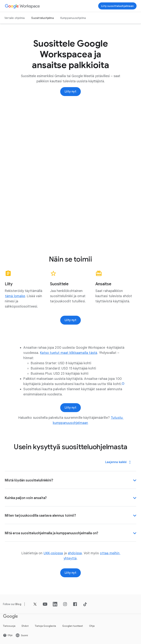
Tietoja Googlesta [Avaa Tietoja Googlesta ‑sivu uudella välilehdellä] (45, 626)
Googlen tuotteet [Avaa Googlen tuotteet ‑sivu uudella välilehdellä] (73, 626)
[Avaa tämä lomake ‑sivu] (15, 296)
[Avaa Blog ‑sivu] (18, 604)
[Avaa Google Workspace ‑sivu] (23, 6)
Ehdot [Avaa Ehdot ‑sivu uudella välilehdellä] (25, 626)
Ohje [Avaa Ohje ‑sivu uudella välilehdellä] (92, 626)
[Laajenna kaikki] (118, 462)
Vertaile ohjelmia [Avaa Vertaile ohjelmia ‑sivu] (15, 18)
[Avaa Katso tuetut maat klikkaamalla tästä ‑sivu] (69, 353)
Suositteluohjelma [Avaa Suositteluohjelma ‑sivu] (42, 18)
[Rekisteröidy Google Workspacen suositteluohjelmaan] (117, 6)
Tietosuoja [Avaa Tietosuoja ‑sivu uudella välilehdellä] (9, 626)
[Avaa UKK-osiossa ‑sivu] (53, 553)
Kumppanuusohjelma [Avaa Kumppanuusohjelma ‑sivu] (73, 18)
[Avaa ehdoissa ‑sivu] (75, 553)
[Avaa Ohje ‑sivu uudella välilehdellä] (8, 635)
